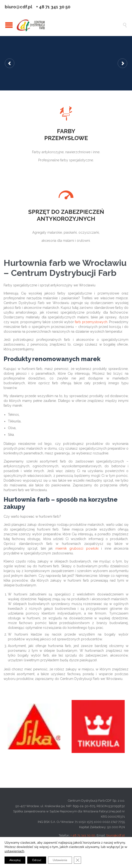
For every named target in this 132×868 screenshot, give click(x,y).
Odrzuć (37, 860)
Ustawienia (60, 860)
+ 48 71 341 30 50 (83, 835)
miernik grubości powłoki (77, 548)
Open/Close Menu (9, 25)
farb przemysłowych (91, 322)
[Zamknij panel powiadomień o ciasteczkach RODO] (77, 860)
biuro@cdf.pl (116, 835)
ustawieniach (14, 851)
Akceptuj (15, 860)
